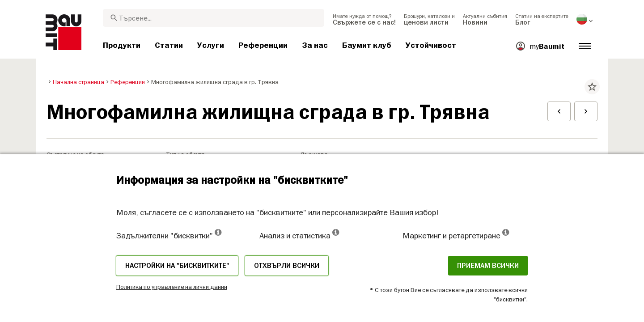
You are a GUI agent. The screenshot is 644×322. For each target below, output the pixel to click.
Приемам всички (488, 266)
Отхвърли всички (287, 266)
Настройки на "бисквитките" (177, 266)
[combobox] (214, 18)
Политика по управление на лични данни (172, 287)
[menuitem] (364, 19)
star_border (592, 87)
